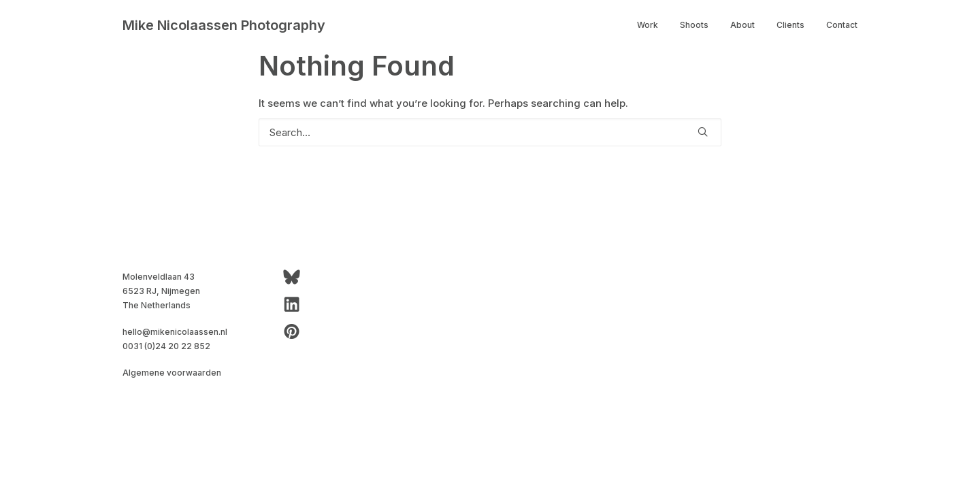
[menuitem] (652, 25)
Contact (842, 25)
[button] (703, 132)
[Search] (490, 132)
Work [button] (648, 25)
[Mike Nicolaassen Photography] (224, 25)
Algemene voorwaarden (172, 373)
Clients (790, 25)
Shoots (694, 25)
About (742, 25)
